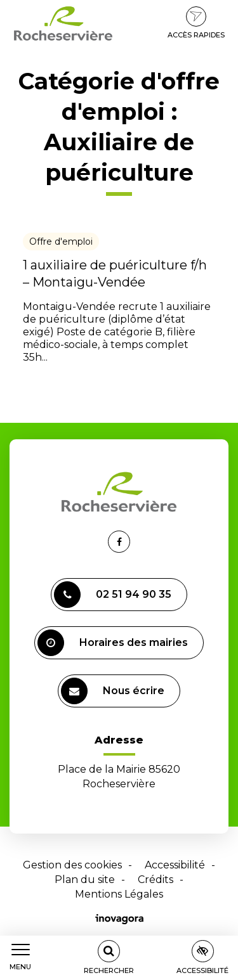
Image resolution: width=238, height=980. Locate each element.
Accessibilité (175, 865)
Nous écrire (113, 691)
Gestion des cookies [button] (72, 865)
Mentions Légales (119, 894)
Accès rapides (196, 23)
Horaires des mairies (113, 643)
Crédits (155, 880)
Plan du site (85, 880)
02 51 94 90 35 (113, 595)
